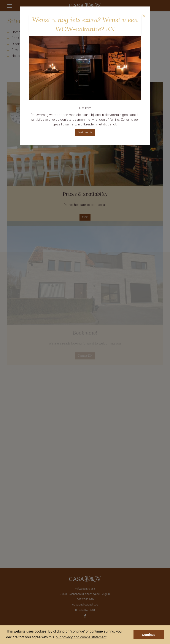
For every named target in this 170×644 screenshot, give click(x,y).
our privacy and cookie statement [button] (81, 637)
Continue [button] (149, 635)
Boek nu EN (85, 132)
